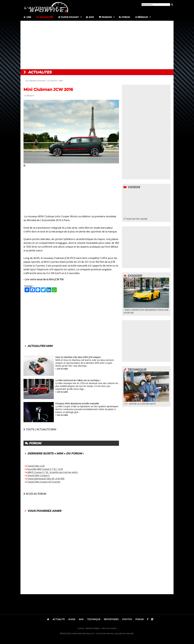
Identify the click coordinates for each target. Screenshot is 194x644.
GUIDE (72, 619)
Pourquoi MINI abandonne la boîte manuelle (77, 403)
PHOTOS (127, 619)
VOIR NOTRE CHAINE (135, 219)
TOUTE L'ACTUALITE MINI (40, 429)
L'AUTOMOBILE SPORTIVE (35, 81)
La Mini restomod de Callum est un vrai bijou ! (78, 380)
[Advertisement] (97, 45)
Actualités (45, 17)
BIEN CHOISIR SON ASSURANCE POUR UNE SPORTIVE (146, 310)
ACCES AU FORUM (35, 494)
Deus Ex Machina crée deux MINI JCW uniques (78, 357)
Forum (124, 17)
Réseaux (141, 17)
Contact (81, 628)
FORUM (139, 619)
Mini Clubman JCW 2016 (48, 89)
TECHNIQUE (94, 619)
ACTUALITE (59, 619)
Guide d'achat (69, 17)
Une (27, 17)
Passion (105, 17)
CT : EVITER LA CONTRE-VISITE (146, 402)
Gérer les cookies (109, 628)
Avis (90, 17)
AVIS (81, 619)
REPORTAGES (111, 619)
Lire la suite (62, 369)
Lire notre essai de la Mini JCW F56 (44, 279)
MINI (61, 81)
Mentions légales (93, 628)
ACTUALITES (52, 81)
